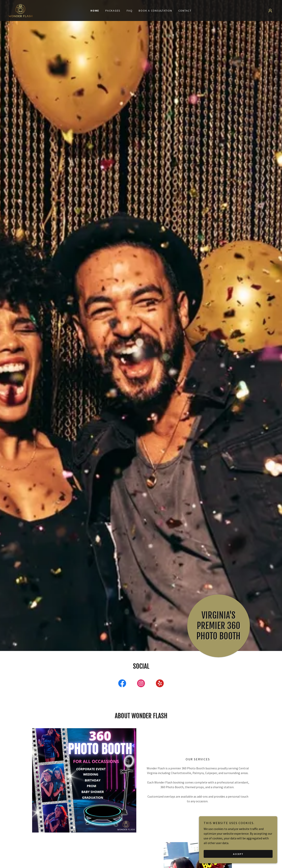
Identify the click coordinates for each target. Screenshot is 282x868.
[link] (20, 10)
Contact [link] (185, 11)
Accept (238, 854)
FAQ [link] (130, 11)
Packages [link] (113, 11)
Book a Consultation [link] (155, 11)
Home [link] (95, 11)
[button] (270, 11)
